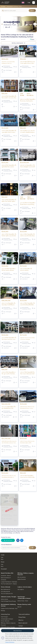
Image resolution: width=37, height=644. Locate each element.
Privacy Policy (22, 617)
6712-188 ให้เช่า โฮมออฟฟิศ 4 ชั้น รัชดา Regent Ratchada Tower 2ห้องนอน (9, 339)
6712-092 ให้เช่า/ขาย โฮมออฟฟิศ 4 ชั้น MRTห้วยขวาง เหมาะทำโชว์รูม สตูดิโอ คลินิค (28, 204)
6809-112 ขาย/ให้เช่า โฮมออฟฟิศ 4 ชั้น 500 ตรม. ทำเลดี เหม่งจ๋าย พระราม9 (28, 100)
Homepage (3, 6)
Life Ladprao (21, 589)
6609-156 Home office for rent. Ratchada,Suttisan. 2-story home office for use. (27, 408)
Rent (2, 559)
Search (32, 11)
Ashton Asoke (4, 599)
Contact (21, 626)
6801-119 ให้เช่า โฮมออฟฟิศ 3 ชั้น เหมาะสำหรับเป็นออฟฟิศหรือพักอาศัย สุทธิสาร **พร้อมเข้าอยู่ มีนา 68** (27, 304)
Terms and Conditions (24, 614)
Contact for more (6, 537)
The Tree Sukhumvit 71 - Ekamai (9, 584)
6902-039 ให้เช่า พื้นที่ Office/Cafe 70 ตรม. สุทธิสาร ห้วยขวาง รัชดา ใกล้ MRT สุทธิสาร (28, 63)
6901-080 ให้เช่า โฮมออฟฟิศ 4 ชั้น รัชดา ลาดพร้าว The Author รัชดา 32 (9, 97)
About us (21, 620)
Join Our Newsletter (6, 544)
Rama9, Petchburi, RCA (7, 573)
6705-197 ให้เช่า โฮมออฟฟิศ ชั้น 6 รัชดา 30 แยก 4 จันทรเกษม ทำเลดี (27, 373)
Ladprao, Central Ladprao (25, 587)
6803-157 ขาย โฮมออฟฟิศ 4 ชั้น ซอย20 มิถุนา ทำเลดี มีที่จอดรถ (9, 304)
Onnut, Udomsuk (6, 587)
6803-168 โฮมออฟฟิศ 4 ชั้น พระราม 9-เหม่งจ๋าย (26, 269)
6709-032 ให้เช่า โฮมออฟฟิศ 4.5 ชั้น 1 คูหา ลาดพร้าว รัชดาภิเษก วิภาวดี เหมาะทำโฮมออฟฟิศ (9, 373)
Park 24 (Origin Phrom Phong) (8, 601)
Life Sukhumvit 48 (5, 591)
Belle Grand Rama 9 (6, 578)
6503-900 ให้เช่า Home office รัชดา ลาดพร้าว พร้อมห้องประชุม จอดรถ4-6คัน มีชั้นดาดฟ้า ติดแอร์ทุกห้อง (28, 132)
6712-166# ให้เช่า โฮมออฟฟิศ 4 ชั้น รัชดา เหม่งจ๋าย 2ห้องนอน (9, 269)
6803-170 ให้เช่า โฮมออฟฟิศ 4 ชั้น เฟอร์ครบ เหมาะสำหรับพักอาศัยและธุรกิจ (28, 235)
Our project (4, 569)
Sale (2, 557)
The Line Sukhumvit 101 (7, 593)
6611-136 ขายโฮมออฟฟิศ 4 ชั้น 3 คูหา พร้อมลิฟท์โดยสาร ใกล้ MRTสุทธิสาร (9, 408)
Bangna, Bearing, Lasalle (24, 604)
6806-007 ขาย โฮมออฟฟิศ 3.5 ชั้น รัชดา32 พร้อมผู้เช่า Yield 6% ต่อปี (28, 166)
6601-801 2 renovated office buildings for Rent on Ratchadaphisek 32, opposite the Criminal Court (8, 63)
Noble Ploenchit (22, 579)
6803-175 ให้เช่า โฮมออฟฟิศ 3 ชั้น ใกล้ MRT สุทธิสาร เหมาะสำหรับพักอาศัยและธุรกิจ (9, 235)
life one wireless (22, 577)
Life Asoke (4, 580)
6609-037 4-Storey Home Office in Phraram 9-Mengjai (27, 338)
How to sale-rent (23, 623)
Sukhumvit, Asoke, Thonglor (9, 597)
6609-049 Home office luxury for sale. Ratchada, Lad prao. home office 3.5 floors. (9, 442)
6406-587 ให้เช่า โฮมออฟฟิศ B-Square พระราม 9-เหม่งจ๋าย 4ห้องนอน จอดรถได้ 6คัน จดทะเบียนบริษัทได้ (27, 477)
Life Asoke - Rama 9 (6, 575)
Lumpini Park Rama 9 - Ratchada (9, 582)
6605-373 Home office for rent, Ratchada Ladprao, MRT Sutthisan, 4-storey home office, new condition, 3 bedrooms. (27, 442)
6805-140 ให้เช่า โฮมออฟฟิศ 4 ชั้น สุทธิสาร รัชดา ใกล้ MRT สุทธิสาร (9, 200)
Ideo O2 (19, 607)
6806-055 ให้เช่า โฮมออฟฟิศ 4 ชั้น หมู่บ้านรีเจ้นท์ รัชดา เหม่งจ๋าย (9, 166)
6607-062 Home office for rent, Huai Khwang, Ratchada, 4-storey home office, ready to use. (9, 477)
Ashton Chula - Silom (23, 601)
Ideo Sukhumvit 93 (6, 589)
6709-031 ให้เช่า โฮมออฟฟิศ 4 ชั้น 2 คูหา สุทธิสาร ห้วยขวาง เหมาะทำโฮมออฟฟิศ (9, 132)
